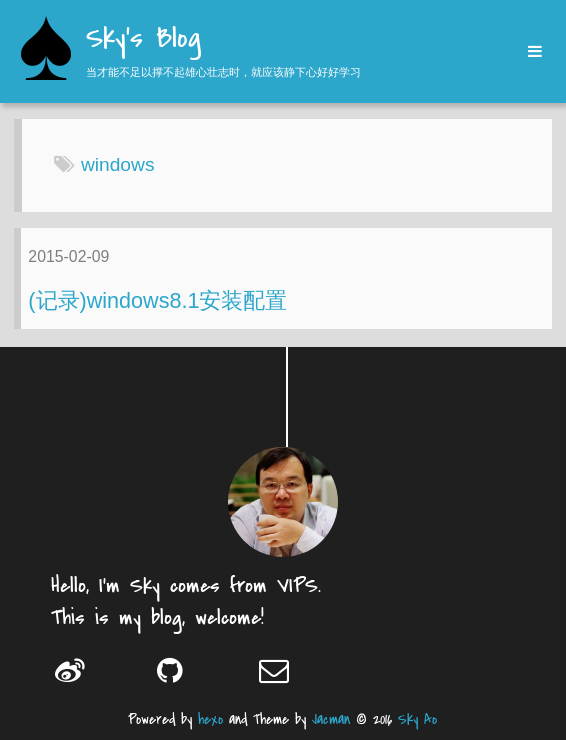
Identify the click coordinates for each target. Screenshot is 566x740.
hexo (210, 719)
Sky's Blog (143, 40)
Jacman (331, 719)
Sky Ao (417, 719)
